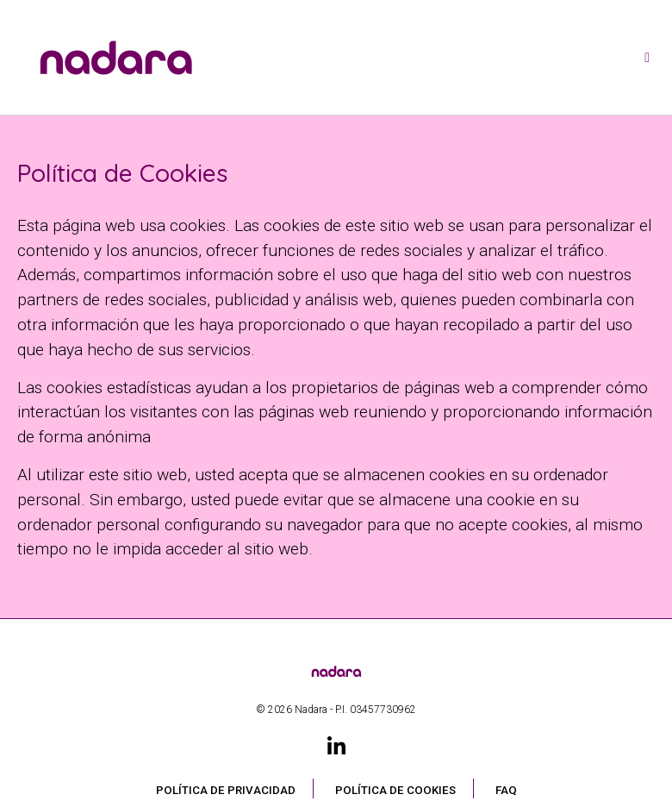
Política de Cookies (395, 790)
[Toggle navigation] (647, 58)
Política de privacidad (226, 790)
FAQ (506, 790)
